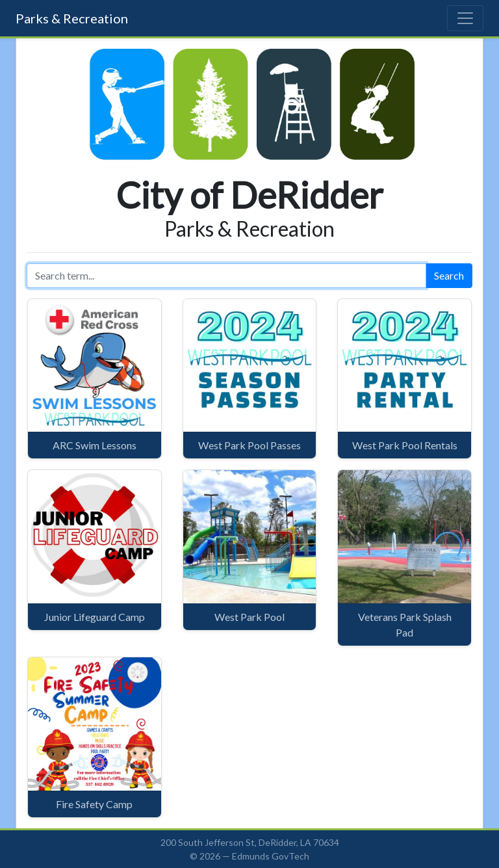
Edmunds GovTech (271, 856)
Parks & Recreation (72, 18)
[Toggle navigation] (465, 18)
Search (449, 275)
